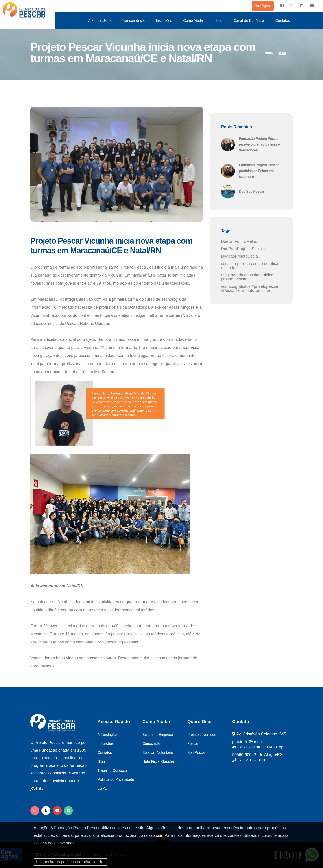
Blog (219, 21)
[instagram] (292, 6)
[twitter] (68, 811)
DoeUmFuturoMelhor (240, 241)
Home (269, 53)
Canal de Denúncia (249, 21)
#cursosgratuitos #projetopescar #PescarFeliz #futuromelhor (250, 289)
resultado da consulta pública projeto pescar (247, 277)
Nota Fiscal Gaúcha (158, 762)
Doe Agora (263, 6)
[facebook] (282, 6)
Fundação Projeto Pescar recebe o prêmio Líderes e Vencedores (259, 144)
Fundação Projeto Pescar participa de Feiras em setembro (259, 171)
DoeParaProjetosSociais (243, 249)
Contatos (283, 21)
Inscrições (164, 21)
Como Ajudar (194, 21)
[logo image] (24, 10)
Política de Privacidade (54, 843)
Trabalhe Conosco (112, 771)
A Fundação (98, 21)
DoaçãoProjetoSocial (240, 256)
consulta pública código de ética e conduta (250, 266)
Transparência (133, 21)
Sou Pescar (197, 753)
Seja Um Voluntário (158, 753)
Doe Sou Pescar (252, 191)
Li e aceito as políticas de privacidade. (70, 862)
